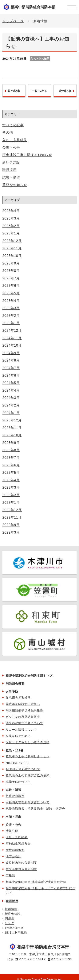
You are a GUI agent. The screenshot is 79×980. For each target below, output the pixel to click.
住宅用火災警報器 (18, 698)
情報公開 (12, 831)
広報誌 (10, 875)
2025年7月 (11, 278)
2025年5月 (11, 293)
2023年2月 (11, 495)
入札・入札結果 (15, 140)
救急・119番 (15, 750)
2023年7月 (11, 458)
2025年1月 (11, 323)
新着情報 (11, 909)
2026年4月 (11, 211)
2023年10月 (12, 435)
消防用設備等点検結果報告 (24, 710)
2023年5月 (11, 473)
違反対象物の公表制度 (21, 863)
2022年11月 (12, 518)
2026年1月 (11, 233)
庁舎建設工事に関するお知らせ (27, 155)
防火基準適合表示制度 (21, 869)
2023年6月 (11, 465)
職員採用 (9, 170)
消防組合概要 (15, 684)
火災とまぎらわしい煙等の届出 (27, 742)
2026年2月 (11, 226)
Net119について (17, 763)
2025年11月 (12, 248)
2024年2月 (11, 405)
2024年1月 (11, 413)
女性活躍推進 (15, 850)
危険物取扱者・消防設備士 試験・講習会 (35, 809)
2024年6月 (11, 376)
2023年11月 (12, 428)
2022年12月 (12, 510)
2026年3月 (11, 218)
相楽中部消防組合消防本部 (33, 7)
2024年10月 (12, 345)
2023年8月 (11, 450)
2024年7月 (11, 368)
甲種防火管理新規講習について (27, 802)
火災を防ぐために (18, 736)
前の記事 (14, 91)
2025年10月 (12, 256)
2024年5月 (11, 383)
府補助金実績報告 (18, 843)
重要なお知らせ (15, 185)
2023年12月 (12, 420)
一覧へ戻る (39, 91)
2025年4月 (11, 301)
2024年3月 (11, 398)
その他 (8, 132)
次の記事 (65, 91)
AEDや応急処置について (23, 769)
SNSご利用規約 (16, 933)
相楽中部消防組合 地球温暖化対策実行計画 (36, 882)
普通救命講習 (15, 796)
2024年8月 (11, 360)
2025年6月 (11, 286)
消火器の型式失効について (24, 723)
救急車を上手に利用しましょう (27, 756)
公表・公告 (11, 148)
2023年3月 (11, 487)
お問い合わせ (14, 928)
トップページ (13, 21)
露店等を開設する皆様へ (23, 704)
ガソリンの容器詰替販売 (23, 717)
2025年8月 (11, 271)
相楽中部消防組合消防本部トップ (29, 676)
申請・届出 (13, 817)
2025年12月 (12, 241)
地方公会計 (13, 856)
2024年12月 (12, 331)
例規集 (9, 918)
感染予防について (18, 782)
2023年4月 (11, 480)
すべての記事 (13, 125)
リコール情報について (21, 730)
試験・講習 (11, 177)
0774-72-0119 (30, 959)
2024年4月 (11, 390)
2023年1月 (11, 503)
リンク (9, 923)
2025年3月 (11, 308)
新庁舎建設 (11, 162)
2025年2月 (11, 316)
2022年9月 (11, 525)
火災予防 (12, 692)
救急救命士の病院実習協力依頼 (27, 775)
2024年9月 (11, 353)
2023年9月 (11, 443)
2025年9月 (11, 263)
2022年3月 (11, 532)
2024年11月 (12, 338)
